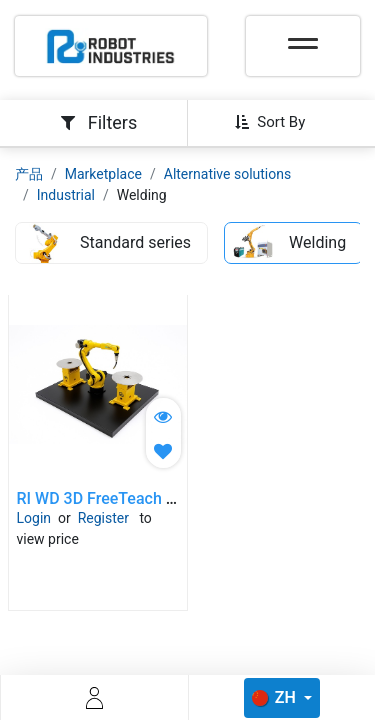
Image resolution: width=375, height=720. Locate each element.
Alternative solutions (227, 174)
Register (103, 518)
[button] (277, 122)
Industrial (66, 195)
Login (34, 518)
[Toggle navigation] (303, 37)
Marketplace (103, 174)
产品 (29, 174)
